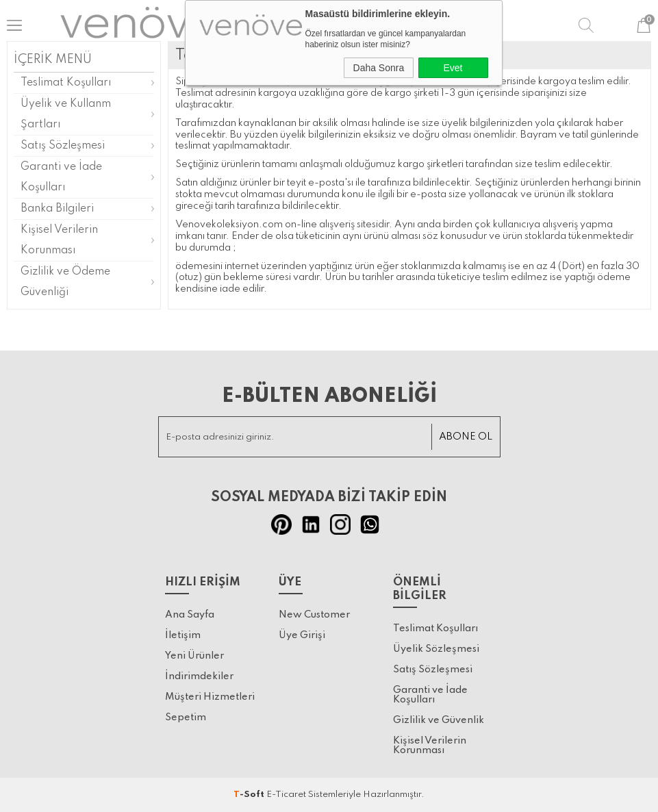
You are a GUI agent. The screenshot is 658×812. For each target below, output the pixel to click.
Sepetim (186, 718)
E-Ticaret (286, 795)
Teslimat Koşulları (66, 83)
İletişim (183, 635)
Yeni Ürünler (194, 656)
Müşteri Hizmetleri (210, 697)
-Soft (250, 795)
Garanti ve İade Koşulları (61, 177)
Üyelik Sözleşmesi (436, 649)
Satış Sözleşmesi (63, 146)
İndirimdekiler (199, 676)
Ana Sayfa (190, 615)
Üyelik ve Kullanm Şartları (66, 114)
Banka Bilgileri (57, 209)
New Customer (314, 615)
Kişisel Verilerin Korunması (59, 240)
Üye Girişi (302, 635)
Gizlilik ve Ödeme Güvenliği (65, 282)
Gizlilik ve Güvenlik (439, 720)
